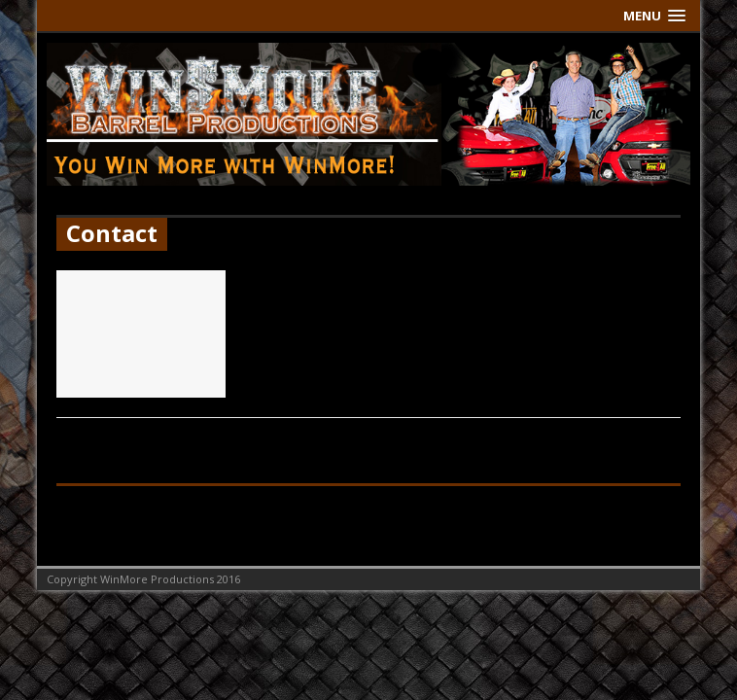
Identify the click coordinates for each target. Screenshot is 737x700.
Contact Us (300, 282)
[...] (435, 343)
